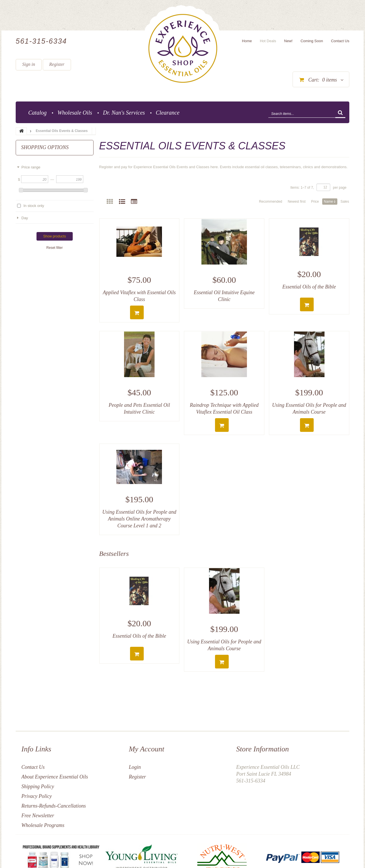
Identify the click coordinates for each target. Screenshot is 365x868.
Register (57, 64)
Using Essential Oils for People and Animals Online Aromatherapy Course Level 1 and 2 (139, 519)
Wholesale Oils (75, 113)
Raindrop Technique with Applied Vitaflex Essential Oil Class (224, 408)
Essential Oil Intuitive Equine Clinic (224, 296)
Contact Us (33, 767)
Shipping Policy (38, 786)
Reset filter (55, 248)
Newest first (297, 202)
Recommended (270, 202)
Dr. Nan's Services (124, 113)
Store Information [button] (262, 749)
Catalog (37, 113)
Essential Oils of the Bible (309, 287)
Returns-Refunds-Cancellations (54, 806)
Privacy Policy (36, 796)
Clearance (168, 113)
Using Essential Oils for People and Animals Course (309, 408)
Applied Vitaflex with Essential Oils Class (139, 296)
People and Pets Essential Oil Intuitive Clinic (139, 408)
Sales (345, 202)
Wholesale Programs (43, 825)
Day (25, 218)
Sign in (29, 64)
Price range (31, 167)
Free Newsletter (38, 816)
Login (135, 767)
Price (315, 202)
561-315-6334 (41, 41)
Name (330, 202)
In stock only (34, 206)
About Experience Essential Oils (55, 777)
